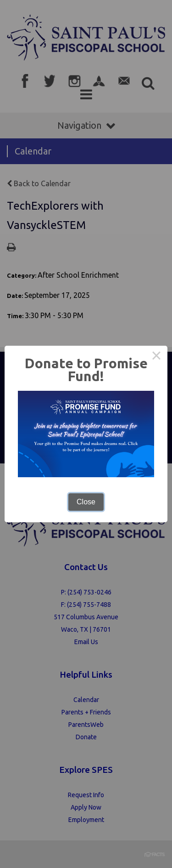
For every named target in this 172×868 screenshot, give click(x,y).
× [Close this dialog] (156, 357)
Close (86, 502)
